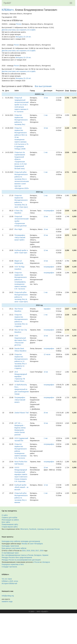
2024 (24, 551)
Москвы (25, 544)
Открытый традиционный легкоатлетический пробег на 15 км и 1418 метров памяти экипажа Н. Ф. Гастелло (21, 105)
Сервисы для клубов (9, 518)
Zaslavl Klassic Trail (22, 413)
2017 (37, 551)
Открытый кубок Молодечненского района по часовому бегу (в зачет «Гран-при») (21, 297)
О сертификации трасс (10, 553)
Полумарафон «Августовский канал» (20, 400)
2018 (33, 551)
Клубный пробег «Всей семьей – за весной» (21, 487)
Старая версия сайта (10, 527)
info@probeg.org (8, 596)
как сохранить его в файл (26, 30)
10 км (46, 128)
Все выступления (43, 86)
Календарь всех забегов (11, 541)
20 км (46, 413)
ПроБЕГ (7, 3)
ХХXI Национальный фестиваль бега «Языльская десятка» (20, 340)
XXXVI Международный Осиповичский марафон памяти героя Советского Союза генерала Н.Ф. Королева (21, 474)
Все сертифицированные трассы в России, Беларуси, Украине (25, 555)
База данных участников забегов (14, 548)
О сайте (5, 515)
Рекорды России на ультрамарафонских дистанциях (21, 560)
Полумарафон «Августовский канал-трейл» (20, 238)
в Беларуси (46, 562)
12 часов (47, 354)
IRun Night (18, 229)
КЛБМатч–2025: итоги (10, 581)
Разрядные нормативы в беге (13, 564)
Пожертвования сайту (10, 524)
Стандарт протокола (9, 567)
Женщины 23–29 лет (23, 37)
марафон (47, 309)
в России (36, 562)
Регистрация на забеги (10, 520)
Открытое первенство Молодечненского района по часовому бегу (21, 120)
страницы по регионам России (48, 529)
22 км (46, 235)
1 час (46, 115)
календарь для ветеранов (30, 541)
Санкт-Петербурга (36, 544)
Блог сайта (6, 522)
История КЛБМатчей (9, 583)
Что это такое (7, 579)
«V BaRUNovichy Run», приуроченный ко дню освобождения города (22, 389)
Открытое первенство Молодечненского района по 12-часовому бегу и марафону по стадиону (21, 361)
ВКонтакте (24, 529)
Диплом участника (9, 30)
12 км (46, 250)
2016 (42, 551)
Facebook (33, 529)
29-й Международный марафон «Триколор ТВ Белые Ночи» (21, 376)
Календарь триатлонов (10, 546)
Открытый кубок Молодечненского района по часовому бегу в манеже (21, 498)
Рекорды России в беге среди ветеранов (17, 557)
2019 (28, 551)
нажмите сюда (7, 601)
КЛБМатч (8, 10)
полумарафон (49, 211)
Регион (19, 24)
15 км (46, 98)
